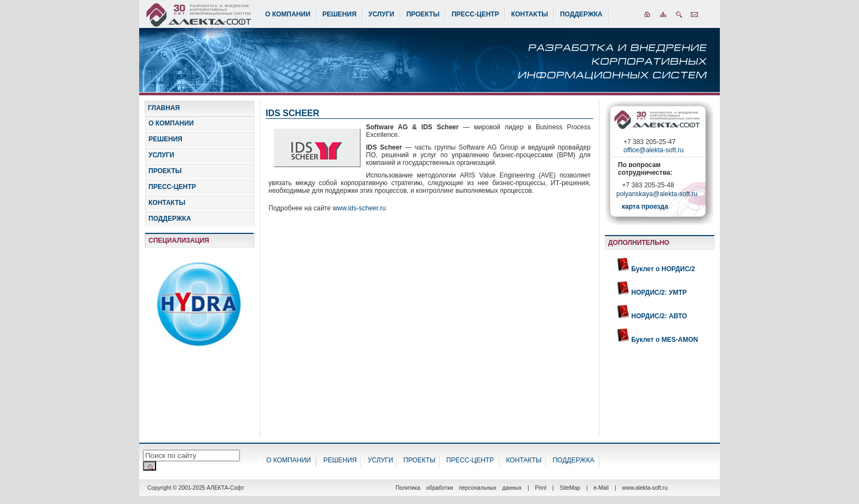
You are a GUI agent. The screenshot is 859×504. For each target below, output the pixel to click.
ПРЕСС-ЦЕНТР (475, 14)
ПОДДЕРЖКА (581, 14)
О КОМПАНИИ (288, 14)
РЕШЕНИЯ (340, 14)
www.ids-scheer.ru (359, 208)
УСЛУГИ (382, 14)
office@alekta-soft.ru (654, 150)
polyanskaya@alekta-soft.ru (657, 195)
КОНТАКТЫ (529, 14)
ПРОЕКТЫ (423, 14)
